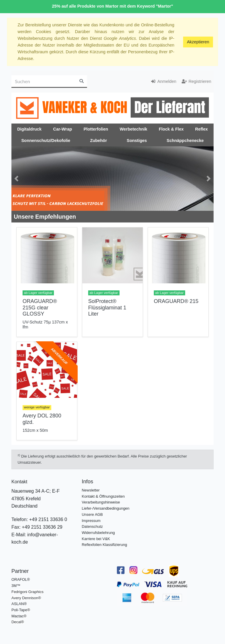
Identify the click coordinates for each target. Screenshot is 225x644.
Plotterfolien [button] (96, 129)
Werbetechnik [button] (133, 129)
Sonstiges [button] (137, 141)
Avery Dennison (25, 598)
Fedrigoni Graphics (27, 592)
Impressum (91, 521)
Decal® (18, 622)
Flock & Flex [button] (171, 129)
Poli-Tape (19, 610)
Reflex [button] (201, 129)
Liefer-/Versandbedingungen (106, 508)
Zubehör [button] (98, 141)
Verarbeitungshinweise (101, 502)
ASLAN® (19, 604)
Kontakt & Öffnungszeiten (103, 496)
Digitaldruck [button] (29, 129)
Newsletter (91, 490)
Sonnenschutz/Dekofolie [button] (46, 141)
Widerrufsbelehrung (98, 533)
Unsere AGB (92, 514)
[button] (17, 179)
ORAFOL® (21, 579)
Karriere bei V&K (96, 539)
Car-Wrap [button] (63, 129)
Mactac (18, 616)
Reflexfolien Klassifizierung (104, 545)
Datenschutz (92, 526)
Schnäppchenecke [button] (185, 141)
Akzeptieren (198, 42)
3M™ (16, 586)
